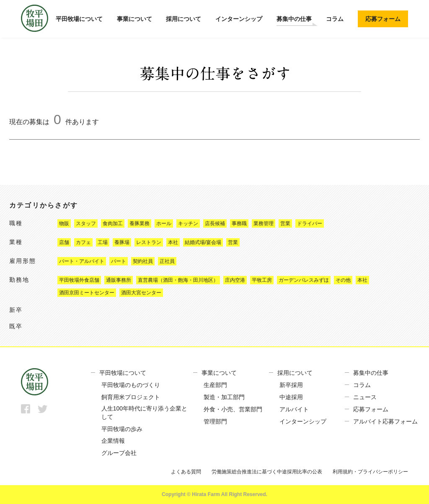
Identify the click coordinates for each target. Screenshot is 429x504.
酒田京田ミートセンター (87, 293)
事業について (134, 19)
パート (119, 261)
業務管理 (264, 223)
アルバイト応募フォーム (385, 421)
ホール (164, 223)
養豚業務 (140, 223)
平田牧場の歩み (122, 429)
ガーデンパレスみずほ (304, 280)
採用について (183, 19)
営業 (285, 223)
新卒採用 (291, 385)
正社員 (167, 261)
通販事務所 (119, 280)
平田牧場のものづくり (131, 385)
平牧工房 (262, 280)
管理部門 (215, 421)
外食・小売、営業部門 (233, 409)
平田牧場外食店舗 (79, 280)
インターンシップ (239, 19)
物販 (64, 223)
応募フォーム (383, 19)
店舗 (64, 242)
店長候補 (215, 223)
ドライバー (310, 223)
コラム (335, 19)
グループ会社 (119, 453)
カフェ (83, 242)
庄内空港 (235, 280)
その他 (343, 280)
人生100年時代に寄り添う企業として (144, 413)
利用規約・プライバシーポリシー (370, 472)
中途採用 (291, 397)
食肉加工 (113, 223)
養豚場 (122, 242)
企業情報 (113, 441)
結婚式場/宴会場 (203, 242)
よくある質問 (186, 472)
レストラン (149, 242)
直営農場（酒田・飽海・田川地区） (178, 280)
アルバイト (294, 409)
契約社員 (143, 261)
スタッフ (86, 223)
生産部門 (215, 385)
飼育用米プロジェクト (131, 397)
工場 (103, 242)
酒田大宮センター (141, 293)
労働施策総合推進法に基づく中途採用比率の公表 (267, 472)
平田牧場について (79, 19)
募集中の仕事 (294, 19)
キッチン (188, 223)
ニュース (365, 397)
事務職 (239, 223)
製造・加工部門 (224, 397)
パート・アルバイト (82, 261)
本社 (173, 242)
